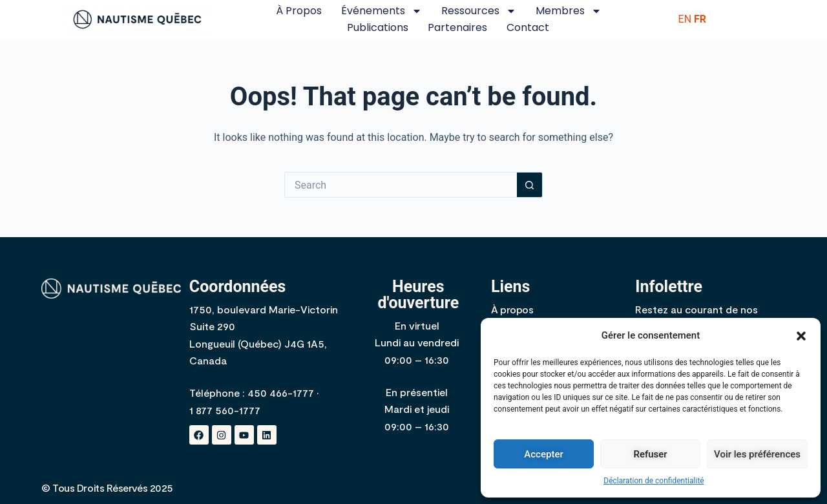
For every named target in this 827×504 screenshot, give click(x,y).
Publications (378, 27)
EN (685, 19)
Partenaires (457, 27)
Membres (569, 11)
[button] (801, 336)
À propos (299, 11)
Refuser (650, 454)
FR (700, 19)
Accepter (543, 454)
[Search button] (530, 185)
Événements (382, 11)
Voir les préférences (757, 454)
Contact (528, 27)
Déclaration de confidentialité (654, 481)
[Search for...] (401, 185)
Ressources (479, 11)
